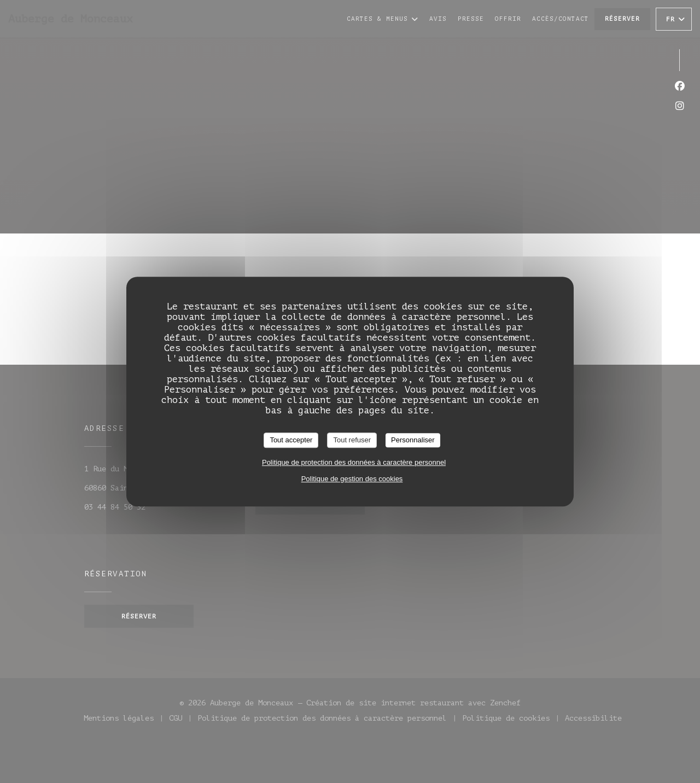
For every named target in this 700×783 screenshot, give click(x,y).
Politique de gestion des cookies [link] (352, 479)
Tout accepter (291, 440)
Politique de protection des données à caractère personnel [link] (354, 462)
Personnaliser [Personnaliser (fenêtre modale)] (413, 440)
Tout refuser (352, 440)
